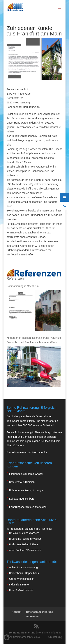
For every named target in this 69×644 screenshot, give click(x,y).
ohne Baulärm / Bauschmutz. (26, 550)
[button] (7, 637)
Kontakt (17, 612)
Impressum (32, 616)
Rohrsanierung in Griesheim (23, 286)
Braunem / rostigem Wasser (25, 539)
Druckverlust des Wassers (24, 533)
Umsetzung (55, 637)
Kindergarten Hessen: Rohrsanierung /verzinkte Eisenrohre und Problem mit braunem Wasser (34, 340)
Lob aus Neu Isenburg (22, 499)
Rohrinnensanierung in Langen (27, 490)
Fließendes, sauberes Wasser (26, 474)
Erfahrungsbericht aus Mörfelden (28, 507)
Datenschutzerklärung (40, 612)
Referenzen (15, 279)
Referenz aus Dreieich (22, 482)
